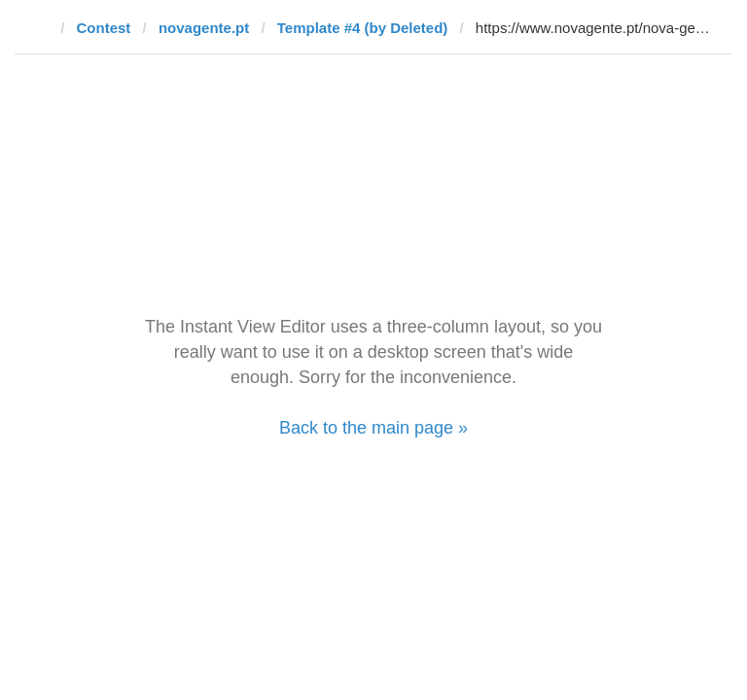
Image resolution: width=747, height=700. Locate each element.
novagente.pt (204, 28)
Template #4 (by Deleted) (363, 28)
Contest (104, 28)
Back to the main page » (373, 428)
